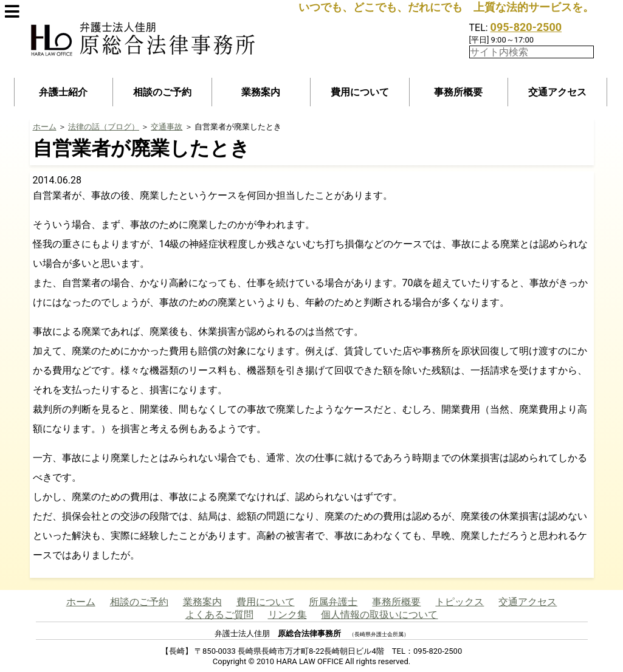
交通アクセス (557, 92)
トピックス (460, 602)
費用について (360, 92)
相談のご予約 (162, 92)
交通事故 (167, 127)
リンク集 (287, 615)
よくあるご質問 (219, 615)
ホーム (45, 127)
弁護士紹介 (63, 92)
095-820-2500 (526, 27)
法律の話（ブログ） (104, 127)
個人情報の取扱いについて (379, 615)
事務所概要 (458, 92)
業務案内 (261, 92)
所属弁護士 (333, 602)
